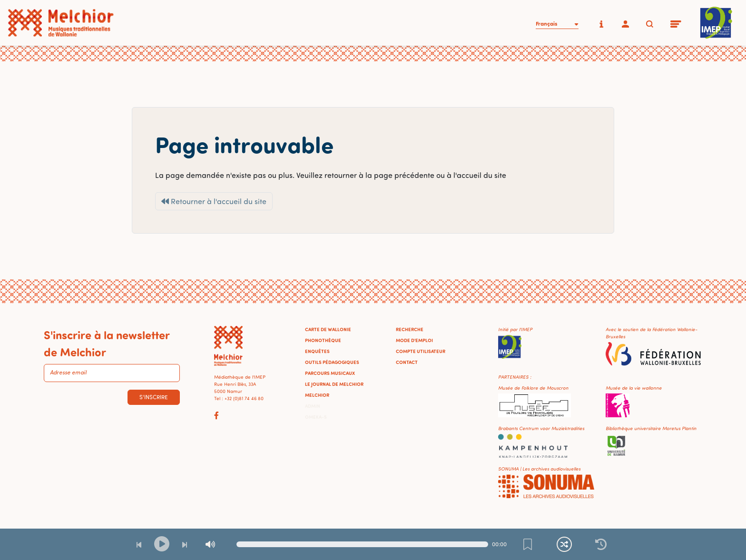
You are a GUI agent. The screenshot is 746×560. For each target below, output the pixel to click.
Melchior (317, 395)
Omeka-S (316, 417)
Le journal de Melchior (334, 384)
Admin (313, 406)
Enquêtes (317, 351)
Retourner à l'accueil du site (214, 201)
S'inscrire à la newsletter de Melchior (107, 343)
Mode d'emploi (414, 340)
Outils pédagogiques (332, 362)
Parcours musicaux (330, 373)
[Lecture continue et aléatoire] (564, 544)
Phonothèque (323, 340)
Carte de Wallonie (328, 329)
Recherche (410, 329)
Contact (407, 362)
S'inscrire (154, 397)
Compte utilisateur (421, 351)
